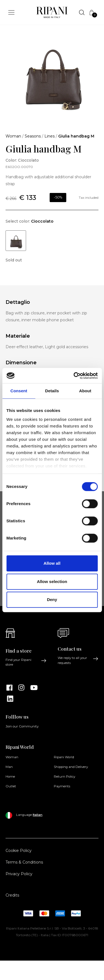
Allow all (52, 563)
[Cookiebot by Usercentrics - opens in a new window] (74, 376)
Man (9, 767)
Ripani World (64, 757)
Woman (13, 136)
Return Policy (64, 777)
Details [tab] (52, 391)
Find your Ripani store (26, 662)
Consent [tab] (19, 391)
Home (10, 777)
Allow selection (52, 581)
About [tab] (85, 391)
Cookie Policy (19, 851)
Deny (52, 600)
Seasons (33, 136)
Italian (38, 815)
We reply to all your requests (78, 660)
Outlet (11, 786)
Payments (62, 786)
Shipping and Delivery (71, 767)
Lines (50, 136)
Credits (12, 895)
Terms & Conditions (24, 862)
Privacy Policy (19, 874)
